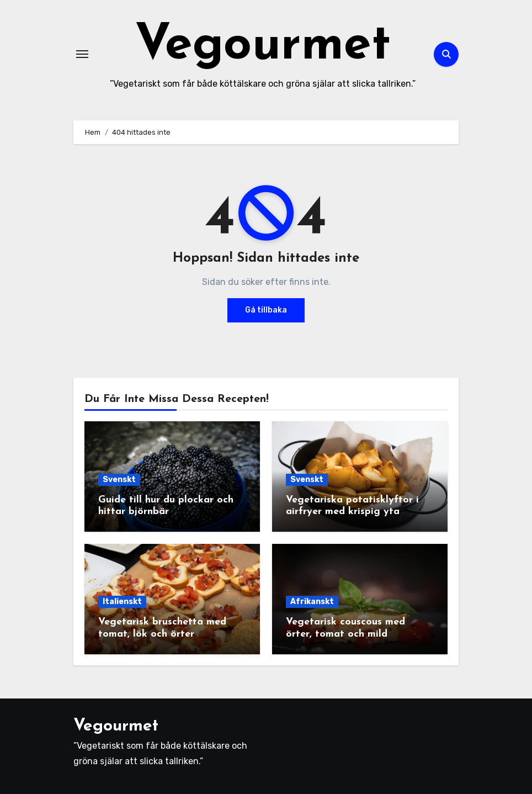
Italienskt (122, 602)
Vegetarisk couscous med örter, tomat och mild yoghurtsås (345, 634)
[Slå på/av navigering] (82, 54)
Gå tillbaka (266, 310)
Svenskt (119, 480)
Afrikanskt (312, 602)
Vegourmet (263, 46)
